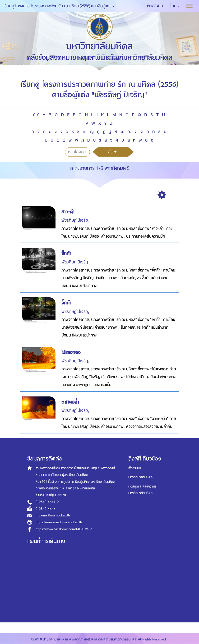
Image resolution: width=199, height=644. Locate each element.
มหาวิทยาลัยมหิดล (140, 477)
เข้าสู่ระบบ (135, 468)
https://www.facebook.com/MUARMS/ (64, 529)
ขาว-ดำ (68, 212)
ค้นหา (113, 152)
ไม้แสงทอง (71, 352)
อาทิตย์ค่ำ (70, 402)
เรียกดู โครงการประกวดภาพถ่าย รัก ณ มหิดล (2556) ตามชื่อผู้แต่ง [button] (59, 6)
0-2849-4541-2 (47, 502)
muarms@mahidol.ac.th (53, 515)
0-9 (36, 115)
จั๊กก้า (66, 253)
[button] (175, 6)
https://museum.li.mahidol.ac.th (59, 522)
